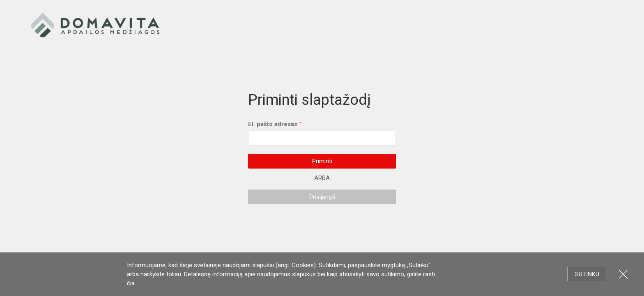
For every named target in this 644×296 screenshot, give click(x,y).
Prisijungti (322, 197)
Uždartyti (623, 274)
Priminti (322, 161)
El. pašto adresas (273, 124)
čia (131, 283)
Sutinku (587, 274)
